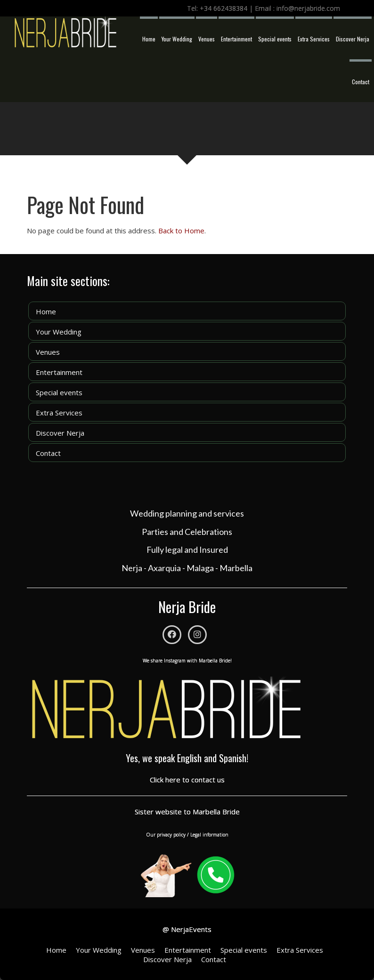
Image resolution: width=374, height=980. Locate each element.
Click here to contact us (187, 780)
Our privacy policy (166, 835)
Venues (207, 39)
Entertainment (236, 39)
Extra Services (314, 39)
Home (149, 39)
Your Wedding (177, 39)
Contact (361, 82)
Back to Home (181, 231)
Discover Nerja (353, 39)
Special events (275, 39)
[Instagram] (197, 635)
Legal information (209, 835)
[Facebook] (172, 635)
